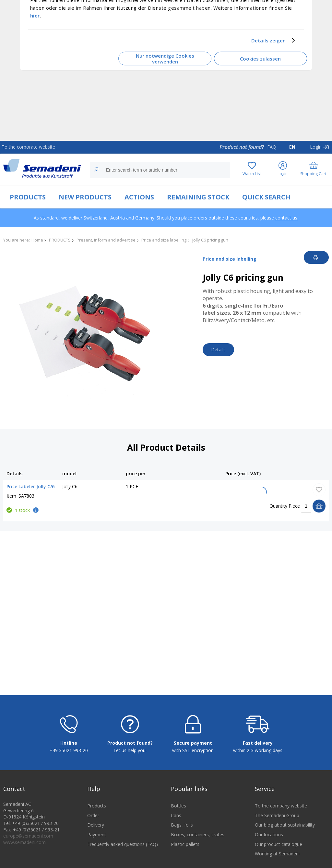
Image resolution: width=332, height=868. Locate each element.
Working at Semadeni (277, 854)
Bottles (178, 806)
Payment (97, 834)
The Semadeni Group (277, 815)
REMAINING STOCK (198, 197)
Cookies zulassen (260, 59)
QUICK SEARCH (266, 197)
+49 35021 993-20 (69, 750)
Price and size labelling (164, 240)
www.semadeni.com (24, 842)
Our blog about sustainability (285, 825)
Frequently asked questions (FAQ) (123, 844)
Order (93, 815)
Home (37, 240)
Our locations (269, 834)
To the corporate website (28, 147)
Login (316, 147)
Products (97, 806)
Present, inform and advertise (106, 240)
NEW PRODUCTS (85, 197)
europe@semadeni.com (28, 836)
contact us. (287, 218)
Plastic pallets (185, 844)
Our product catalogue (279, 844)
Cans (176, 815)
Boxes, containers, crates (198, 834)
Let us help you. (130, 750)
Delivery (96, 825)
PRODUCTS (28, 197)
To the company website (281, 806)
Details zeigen (268, 40)
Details (218, 349)
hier (35, 15)
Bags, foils (182, 825)
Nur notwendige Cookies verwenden (165, 58)
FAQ (272, 147)
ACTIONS (139, 197)
